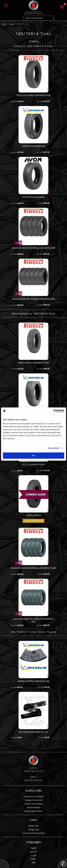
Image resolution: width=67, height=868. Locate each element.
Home (4, 24)
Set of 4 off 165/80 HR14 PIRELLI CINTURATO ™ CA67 (34, 568)
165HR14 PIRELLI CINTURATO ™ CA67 (34, 362)
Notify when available (33, 521)
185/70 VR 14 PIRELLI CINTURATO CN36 (33, 95)
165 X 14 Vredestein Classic (33, 464)
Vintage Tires (34, 829)
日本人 (33, 859)
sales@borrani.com (34, 780)
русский (34, 851)
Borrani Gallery (33, 807)
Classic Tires (33, 826)
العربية (33, 855)
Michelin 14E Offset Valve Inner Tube (34, 681)
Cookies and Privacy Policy (33, 833)
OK (33, 456)
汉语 (34, 863)
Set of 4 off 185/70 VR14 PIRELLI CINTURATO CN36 (33, 248)
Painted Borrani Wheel (33, 796)
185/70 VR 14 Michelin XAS (33, 146)
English (34, 848)
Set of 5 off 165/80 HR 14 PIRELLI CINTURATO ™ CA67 (34, 620)
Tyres (12, 24)
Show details (54, 448)
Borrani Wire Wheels (33, 811)
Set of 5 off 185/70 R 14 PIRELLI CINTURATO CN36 (33, 299)
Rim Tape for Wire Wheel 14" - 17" (34, 732)
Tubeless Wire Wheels (33, 804)
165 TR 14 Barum (33, 515)
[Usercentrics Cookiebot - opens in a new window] (53, 411)
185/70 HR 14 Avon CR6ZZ (33, 197)
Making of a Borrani (33, 800)
